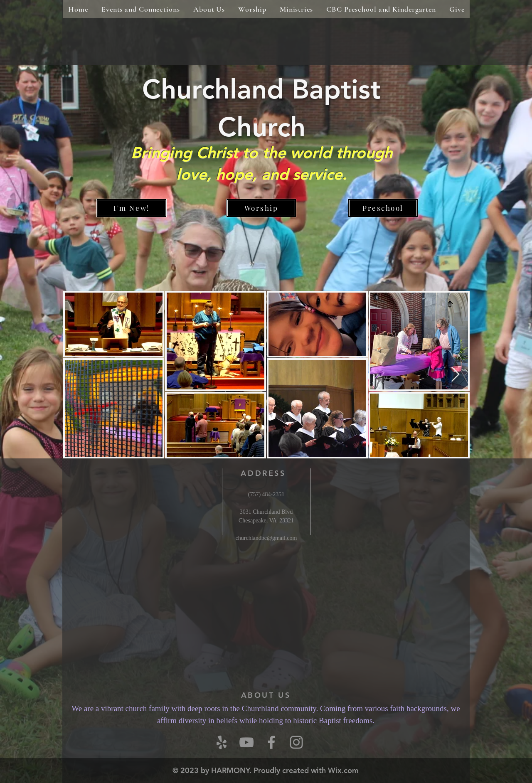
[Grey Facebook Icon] (271, 742)
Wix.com (343, 770)
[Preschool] (383, 208)
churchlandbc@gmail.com (266, 538)
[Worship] (261, 208)
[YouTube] (246, 742)
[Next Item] (455, 375)
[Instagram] (296, 742)
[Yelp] (222, 742)
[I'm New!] (132, 208)
